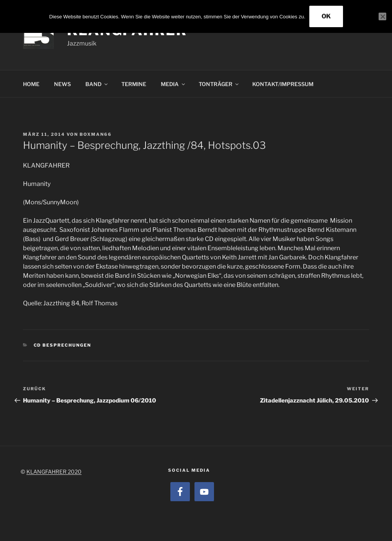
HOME (31, 84)
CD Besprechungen (63, 345)
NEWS (62, 84)
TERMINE (134, 84)
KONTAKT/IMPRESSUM (283, 84)
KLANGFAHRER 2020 (54, 472)
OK (326, 16)
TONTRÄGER (219, 84)
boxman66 (96, 134)
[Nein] (382, 16)
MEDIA (173, 84)
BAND (97, 84)
